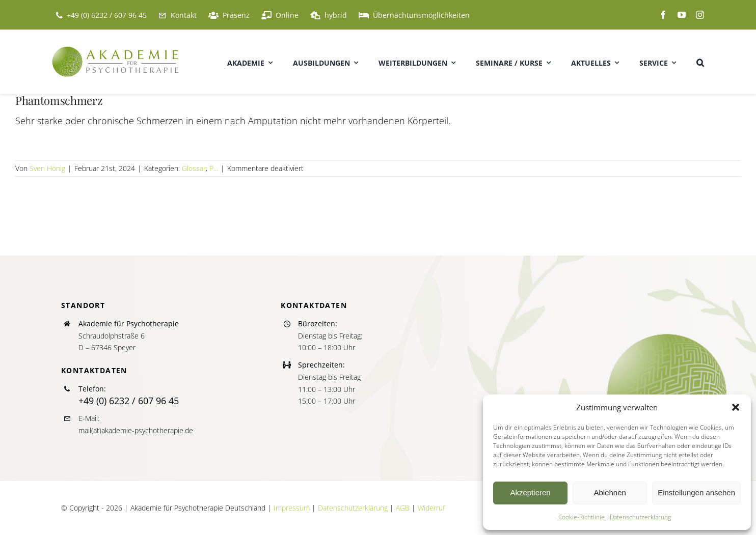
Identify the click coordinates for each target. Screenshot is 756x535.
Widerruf (431, 508)
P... (214, 168)
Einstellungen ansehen (696, 492)
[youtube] (682, 15)
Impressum (292, 508)
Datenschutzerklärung (640, 517)
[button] (736, 407)
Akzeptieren (530, 492)
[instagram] (700, 15)
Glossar (194, 168)
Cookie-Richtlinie (582, 517)
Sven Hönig (47, 168)
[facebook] (663, 15)
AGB (403, 508)
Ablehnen (610, 492)
